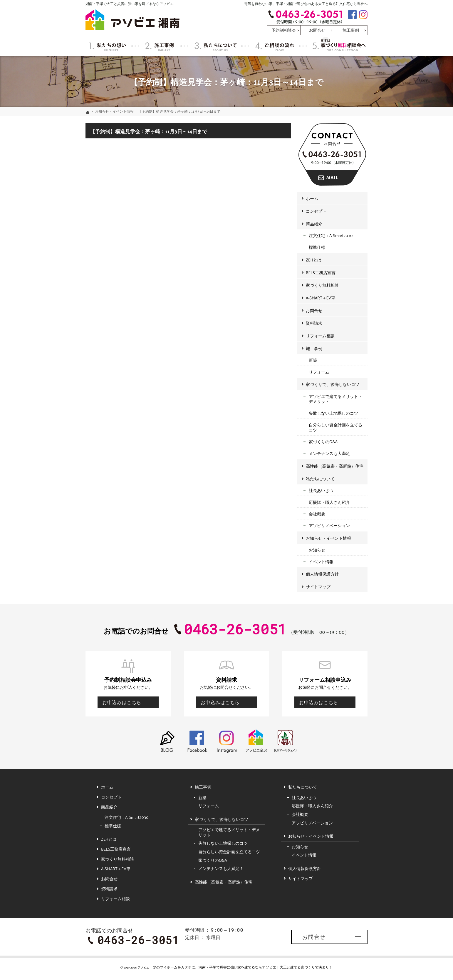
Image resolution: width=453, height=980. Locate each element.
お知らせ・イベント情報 (328, 538)
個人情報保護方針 (322, 574)
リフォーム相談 (320, 336)
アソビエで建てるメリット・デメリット (335, 399)
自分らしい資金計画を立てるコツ (335, 427)
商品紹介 (314, 224)
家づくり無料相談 (322, 285)
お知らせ (317, 550)
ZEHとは (314, 260)
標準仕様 (317, 247)
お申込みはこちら (119, 702)
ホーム (312, 198)
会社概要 (317, 514)
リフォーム (319, 372)
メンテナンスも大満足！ (331, 453)
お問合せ (314, 310)
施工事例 (314, 348)
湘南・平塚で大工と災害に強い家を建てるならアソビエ (130, 4)
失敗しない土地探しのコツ (333, 413)
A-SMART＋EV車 (321, 298)
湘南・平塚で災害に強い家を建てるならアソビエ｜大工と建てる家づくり (257, 967)
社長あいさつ (321, 490)
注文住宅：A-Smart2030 (331, 235)
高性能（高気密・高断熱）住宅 (335, 466)
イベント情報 (321, 562)
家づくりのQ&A (323, 442)
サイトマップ (318, 587)
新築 (313, 360)
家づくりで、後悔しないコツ (333, 384)
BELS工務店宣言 (321, 272)
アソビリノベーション (329, 525)
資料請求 (314, 323)
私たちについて (320, 479)
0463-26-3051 (305, 17)
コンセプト (316, 211)
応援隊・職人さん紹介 (329, 502)
